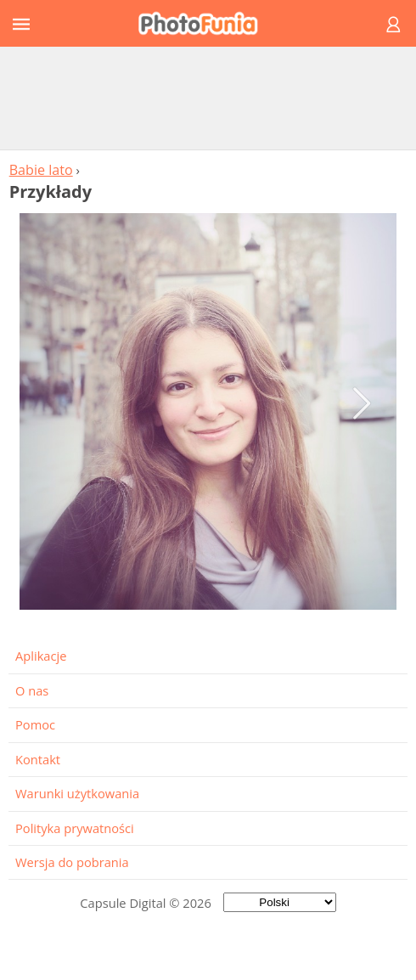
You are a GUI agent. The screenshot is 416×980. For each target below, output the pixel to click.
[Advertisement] (208, 98)
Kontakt (38, 759)
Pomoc (35, 724)
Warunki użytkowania (77, 793)
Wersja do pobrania (72, 862)
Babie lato (41, 170)
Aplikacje (41, 656)
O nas (32, 690)
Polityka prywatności (75, 828)
